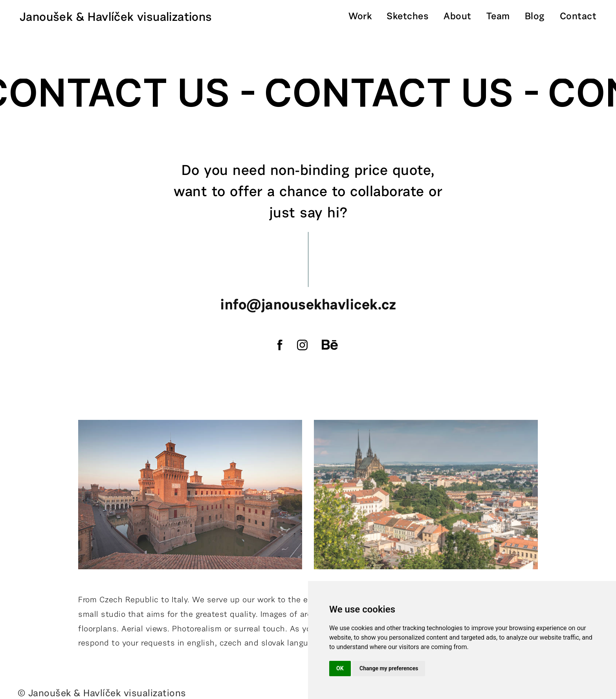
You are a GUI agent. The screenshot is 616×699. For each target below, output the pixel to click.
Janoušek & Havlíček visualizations (116, 18)
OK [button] (340, 668)
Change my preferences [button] (389, 668)
